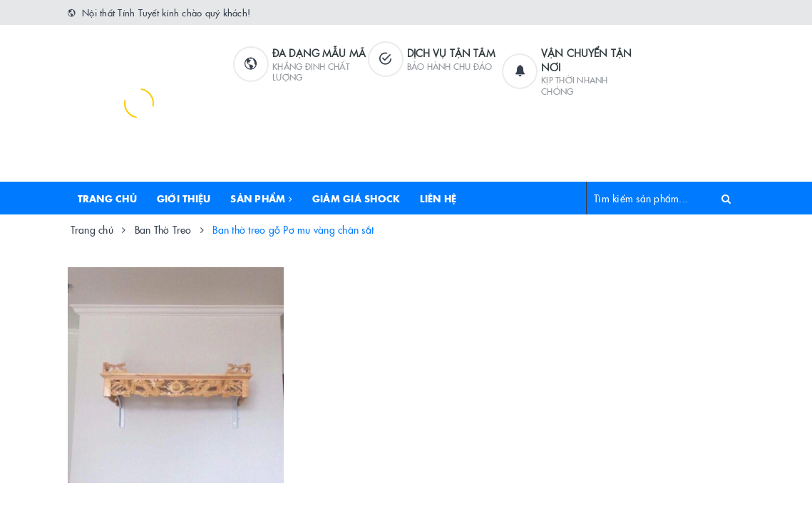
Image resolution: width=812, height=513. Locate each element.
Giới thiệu (184, 198)
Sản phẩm (261, 198)
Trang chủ (107, 198)
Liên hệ (438, 198)
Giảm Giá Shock (356, 198)
